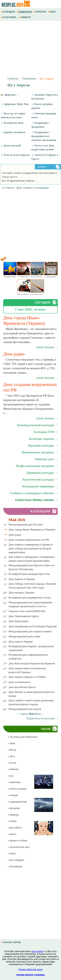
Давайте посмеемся (13, 132)
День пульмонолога (19, 682)
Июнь (38, 714)
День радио (15, 535)
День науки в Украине (21, 642)
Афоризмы (10, 95)
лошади (13, 795)
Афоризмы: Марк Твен (15, 104)
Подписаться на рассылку (42, 718)
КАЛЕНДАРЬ (8, 12)
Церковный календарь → (42, 473)
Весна (12, 750)
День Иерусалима (18, 621)
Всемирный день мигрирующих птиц (29, 574)
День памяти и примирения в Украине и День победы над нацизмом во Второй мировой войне (31, 548)
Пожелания (29, 79)
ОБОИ (52, 12)
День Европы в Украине (22, 579)
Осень (12, 763)
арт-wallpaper (16, 860)
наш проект (37, 951)
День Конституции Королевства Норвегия (32, 663)
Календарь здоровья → (43, 439)
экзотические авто (19, 847)
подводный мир (17, 802)
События (13, 79)
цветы (12, 834)
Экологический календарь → (40, 480)
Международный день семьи (24, 636)
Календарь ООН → (46, 432)
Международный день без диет (26, 524)
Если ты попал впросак (15, 155)
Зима (11, 743)
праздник (14, 808)
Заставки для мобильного (23, 737)
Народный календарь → (43, 446)
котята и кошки (17, 789)
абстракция (15, 866)
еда (10, 776)
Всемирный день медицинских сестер (30, 598)
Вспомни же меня (12, 123)
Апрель (24, 714)
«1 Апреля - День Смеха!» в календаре (25, 188)
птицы (12, 821)
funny (12, 853)
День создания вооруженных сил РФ (29, 540)
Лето (11, 756)
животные (14, 782)
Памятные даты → (46, 459)
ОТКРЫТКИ (40, 12)
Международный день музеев (25, 709)
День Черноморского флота (24, 616)
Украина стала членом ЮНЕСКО (27, 611)
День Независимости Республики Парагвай (33, 626)
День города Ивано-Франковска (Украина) (32, 530)
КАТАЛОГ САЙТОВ (11, 942)
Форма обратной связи (30, 969)
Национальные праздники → (40, 452)
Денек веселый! (11, 146)
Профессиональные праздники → (37, 466)
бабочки (13, 769)
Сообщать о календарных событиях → (34, 493)
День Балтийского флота (22, 687)
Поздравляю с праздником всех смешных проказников (44, 136)
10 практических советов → (22, 181)
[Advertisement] (30, 48)
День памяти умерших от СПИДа (27, 677)
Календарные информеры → (40, 486)
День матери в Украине (21, 593)
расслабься (15, 828)
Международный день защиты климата (30, 631)
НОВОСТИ (25, 17)
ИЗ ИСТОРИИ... (10, 17)
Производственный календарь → (37, 425)
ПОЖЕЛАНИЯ (25, 12)
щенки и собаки (17, 840)
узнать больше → (47, 347)
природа (13, 815)
